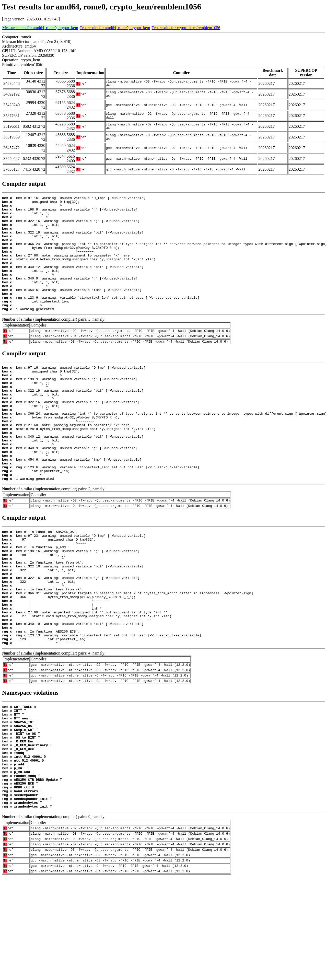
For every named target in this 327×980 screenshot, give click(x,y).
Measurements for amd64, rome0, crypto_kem (40, 28)
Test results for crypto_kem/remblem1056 (186, 28)
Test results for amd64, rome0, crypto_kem (115, 28)
